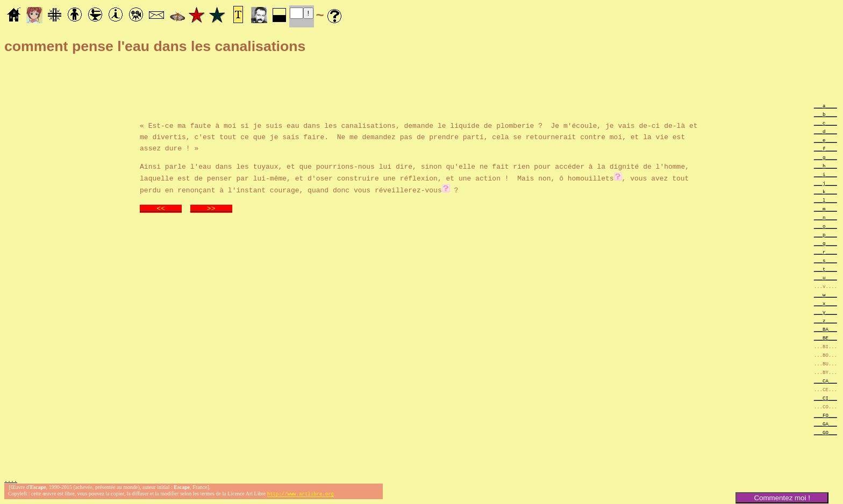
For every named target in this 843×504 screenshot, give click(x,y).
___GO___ (826, 432)
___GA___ (826, 424)
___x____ (826, 303)
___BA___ (826, 329)
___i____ (826, 174)
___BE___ (826, 338)
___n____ (826, 217)
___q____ (826, 243)
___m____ (826, 209)
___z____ (826, 321)
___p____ (826, 235)
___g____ (826, 157)
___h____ (826, 166)
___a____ (826, 106)
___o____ (826, 226)
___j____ (826, 183)
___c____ (826, 123)
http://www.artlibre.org (301, 495)
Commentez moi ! (782, 498)
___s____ (826, 260)
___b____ (826, 114)
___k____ (826, 192)
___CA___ (826, 381)
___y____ (826, 312)
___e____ (826, 140)
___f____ (826, 149)
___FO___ (826, 415)
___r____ (826, 252)
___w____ (826, 295)
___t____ (826, 269)
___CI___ (826, 398)
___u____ (826, 278)
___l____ (826, 200)
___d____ (826, 131)
